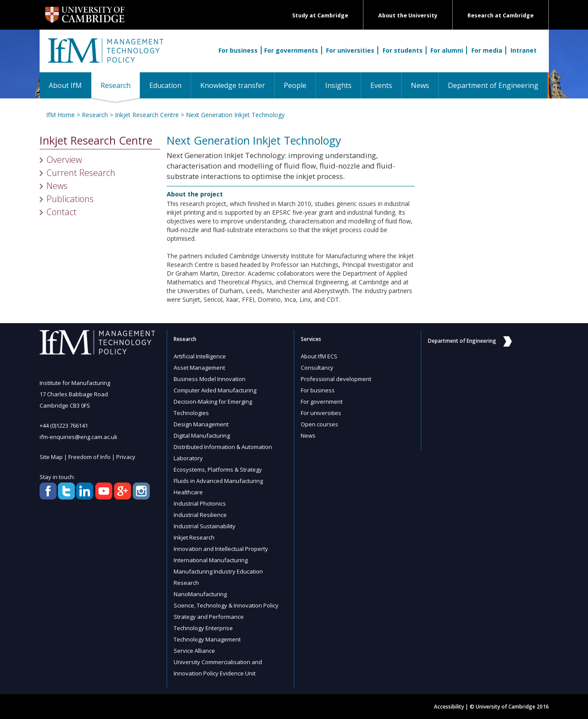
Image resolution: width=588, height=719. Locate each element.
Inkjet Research (194, 537)
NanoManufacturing (200, 594)
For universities (350, 50)
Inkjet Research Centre (147, 115)
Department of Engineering (493, 85)
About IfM (65, 85)
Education (165, 85)
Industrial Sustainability (205, 526)
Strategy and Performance (209, 617)
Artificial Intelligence (200, 356)
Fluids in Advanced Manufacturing (218, 481)
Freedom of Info (89, 457)
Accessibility (449, 707)
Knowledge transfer (233, 85)
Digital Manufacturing (202, 435)
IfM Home (60, 115)
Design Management (201, 424)
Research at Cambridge (501, 15)
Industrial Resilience (200, 515)
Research (120, 85)
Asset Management (199, 368)
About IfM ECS (319, 356)
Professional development (336, 379)
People (295, 85)
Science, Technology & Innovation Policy (226, 605)
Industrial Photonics (200, 503)
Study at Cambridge (320, 15)
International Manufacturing (211, 560)
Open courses (319, 424)
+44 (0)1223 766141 (64, 425)
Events (381, 85)
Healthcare (188, 492)
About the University (408, 15)
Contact (62, 212)
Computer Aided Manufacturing (215, 390)
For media (487, 50)
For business (238, 50)
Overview (64, 160)
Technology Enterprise (203, 628)
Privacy (126, 457)
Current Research (81, 173)
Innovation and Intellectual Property (221, 549)
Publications (70, 199)
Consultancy (317, 368)
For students (403, 50)
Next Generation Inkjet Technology (235, 115)
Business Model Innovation (210, 379)
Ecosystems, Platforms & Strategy (218, 469)
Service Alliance (194, 651)
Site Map (51, 457)
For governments (291, 50)
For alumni (447, 50)
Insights (338, 85)
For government (322, 402)
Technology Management (207, 639)
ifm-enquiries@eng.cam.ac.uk (79, 437)
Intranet (524, 50)
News (420, 85)
